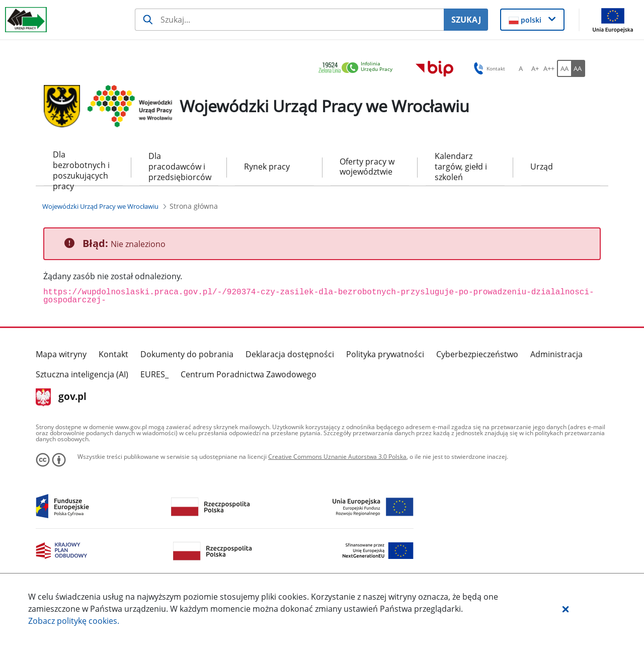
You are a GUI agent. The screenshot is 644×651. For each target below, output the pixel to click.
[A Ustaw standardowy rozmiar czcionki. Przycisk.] (521, 68)
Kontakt (113, 354)
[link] (358, 68)
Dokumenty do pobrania (187, 354)
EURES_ (154, 374)
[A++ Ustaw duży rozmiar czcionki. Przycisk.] (549, 68)
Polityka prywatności (385, 354)
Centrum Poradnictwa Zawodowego (249, 374)
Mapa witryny (61, 354)
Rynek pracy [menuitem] (267, 167)
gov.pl (61, 397)
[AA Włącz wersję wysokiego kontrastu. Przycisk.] (578, 68)
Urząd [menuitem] (542, 167)
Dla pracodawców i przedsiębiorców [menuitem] (179, 167)
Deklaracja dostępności (290, 354)
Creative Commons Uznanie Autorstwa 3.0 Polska (337, 457)
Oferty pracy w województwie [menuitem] (367, 167)
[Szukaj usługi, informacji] (289, 20)
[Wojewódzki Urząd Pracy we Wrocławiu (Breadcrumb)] (100, 206)
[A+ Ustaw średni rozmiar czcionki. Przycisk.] (535, 68)
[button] (566, 609)
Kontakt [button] (488, 68)
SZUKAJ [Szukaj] (466, 20)
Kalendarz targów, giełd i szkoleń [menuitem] (461, 167)
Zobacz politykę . (74, 621)
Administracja (556, 354)
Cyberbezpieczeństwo (477, 354)
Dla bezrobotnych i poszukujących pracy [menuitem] (81, 167)
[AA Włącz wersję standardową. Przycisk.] (564, 68)
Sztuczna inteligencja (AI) (82, 374)
